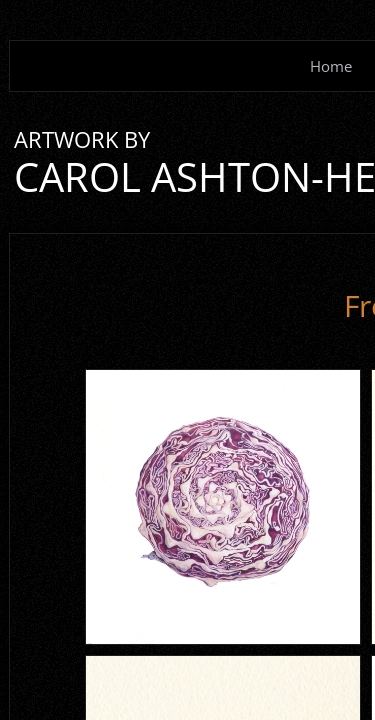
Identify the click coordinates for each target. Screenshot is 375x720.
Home (331, 66)
